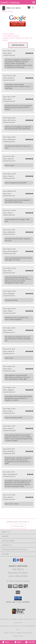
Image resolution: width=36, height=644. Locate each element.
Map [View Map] (18, 642)
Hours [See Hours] (30, 642)
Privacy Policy (9, 633)
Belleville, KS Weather (9, 626)
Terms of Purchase (24, 633)
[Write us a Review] (18, 45)
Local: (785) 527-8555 (18, 576)
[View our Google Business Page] (18, 561)
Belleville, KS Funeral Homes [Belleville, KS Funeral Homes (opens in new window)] (12, 619)
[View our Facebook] (15, 561)
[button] (30, 8)
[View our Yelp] (22, 561)
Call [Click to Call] (6, 642)
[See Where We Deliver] (18, 526)
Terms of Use (18, 636)
